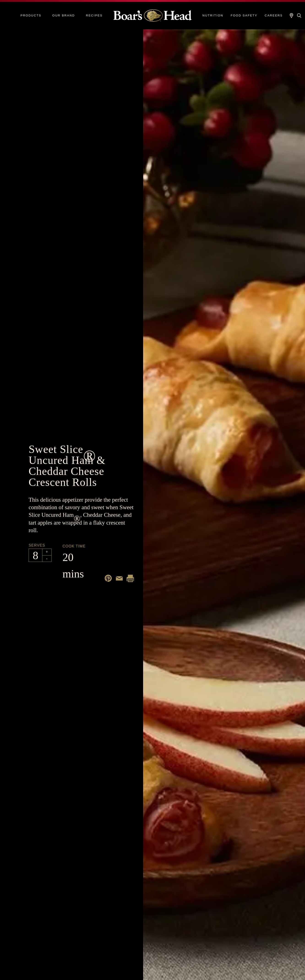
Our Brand (64, 15)
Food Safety (244, 15)
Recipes (94, 15)
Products (31, 15)
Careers (274, 15)
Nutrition (213, 15)
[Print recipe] (130, 578)
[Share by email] (119, 578)
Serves (37, 545)
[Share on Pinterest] (108, 578)
